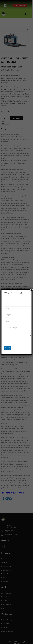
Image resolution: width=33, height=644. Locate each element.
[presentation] (17, 345)
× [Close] (32, 290)
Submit (8, 348)
